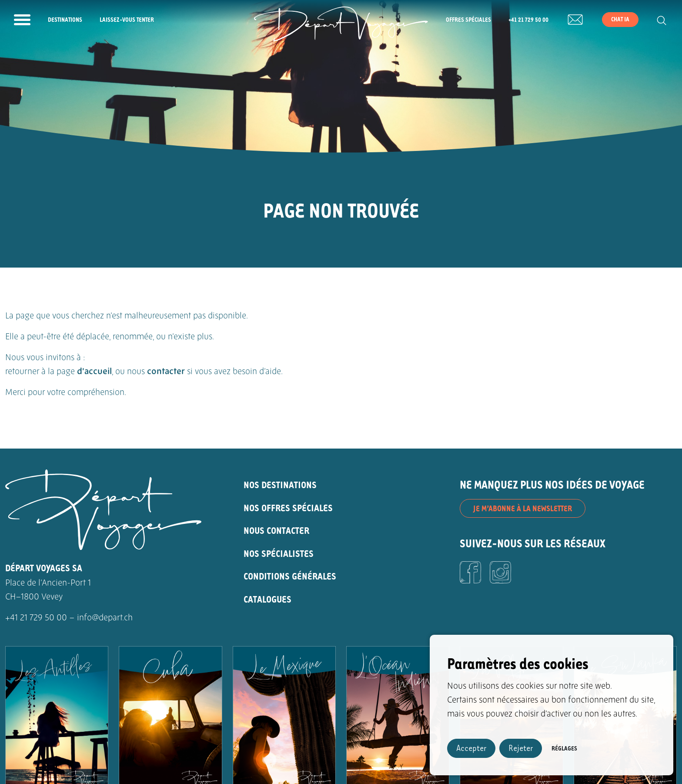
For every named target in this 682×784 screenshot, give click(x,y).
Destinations (65, 19)
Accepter (471, 748)
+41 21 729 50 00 (528, 19)
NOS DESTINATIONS (280, 484)
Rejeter (521, 748)
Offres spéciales (468, 19)
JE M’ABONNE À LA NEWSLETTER (523, 508)
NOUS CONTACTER (276, 530)
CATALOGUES (267, 599)
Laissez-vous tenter (127, 19)
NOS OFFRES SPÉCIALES (288, 508)
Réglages (564, 748)
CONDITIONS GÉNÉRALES (290, 576)
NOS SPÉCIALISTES (279, 553)
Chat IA (620, 19)
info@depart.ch (105, 618)
